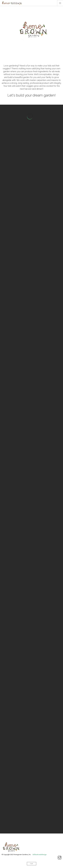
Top (31, 864)
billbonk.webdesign (40, 854)
